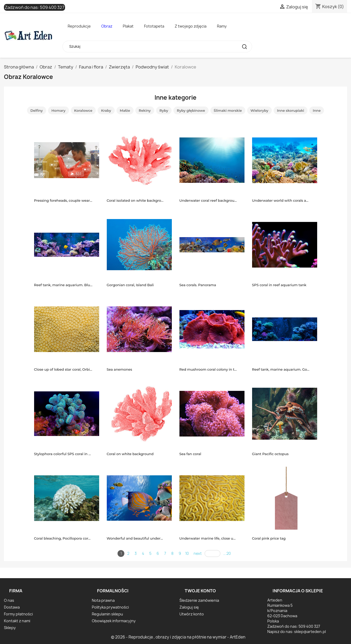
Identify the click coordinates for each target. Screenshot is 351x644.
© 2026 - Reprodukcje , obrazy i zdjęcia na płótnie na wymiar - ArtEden (178, 637)
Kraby (106, 110)
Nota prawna (103, 600)
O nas (9, 600)
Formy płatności (18, 614)
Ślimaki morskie (228, 110)
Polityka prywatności (110, 607)
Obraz (107, 26)
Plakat (128, 26)
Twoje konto (200, 591)
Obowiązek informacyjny (114, 621)
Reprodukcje (79, 26)
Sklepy (10, 628)
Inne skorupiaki (291, 110)
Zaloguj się (189, 607)
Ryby (164, 110)
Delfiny (37, 110)
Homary (58, 110)
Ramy (222, 26)
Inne (317, 110)
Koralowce (83, 110)
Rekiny (145, 110)
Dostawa (12, 607)
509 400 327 (52, 7)
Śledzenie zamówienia (199, 600)
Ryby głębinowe (191, 110)
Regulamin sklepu (107, 614)
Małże (125, 110)
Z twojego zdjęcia (191, 26)
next (198, 553)
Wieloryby (259, 110)
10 (187, 553)
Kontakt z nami (17, 621)
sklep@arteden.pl (310, 632)
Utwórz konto (192, 614)
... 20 (227, 553)
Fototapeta (154, 26)
